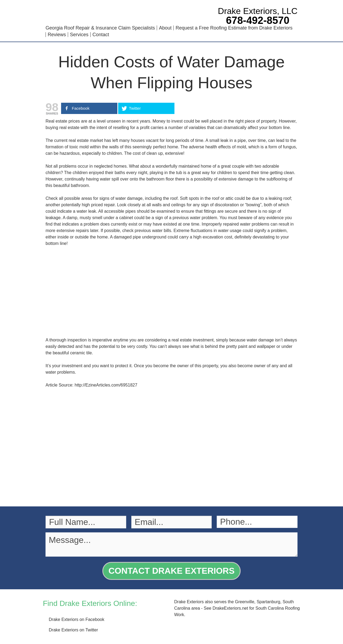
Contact (101, 35)
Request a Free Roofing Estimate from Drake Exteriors (234, 28)
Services (79, 35)
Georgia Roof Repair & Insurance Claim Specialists (100, 28)
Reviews (57, 35)
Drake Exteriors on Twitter (73, 630)
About (165, 28)
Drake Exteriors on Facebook (77, 619)
